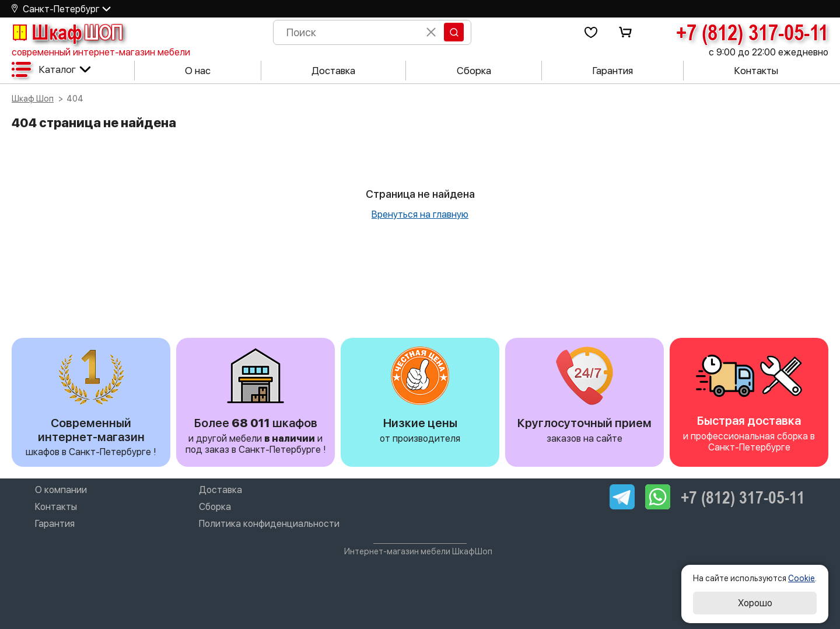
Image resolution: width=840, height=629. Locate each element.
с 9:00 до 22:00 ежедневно (769, 52)
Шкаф (67, 32)
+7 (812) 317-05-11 (752, 32)
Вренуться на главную (420, 214)
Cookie (801, 578)
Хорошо (755, 603)
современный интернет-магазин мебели (101, 52)
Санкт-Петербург (61, 9)
